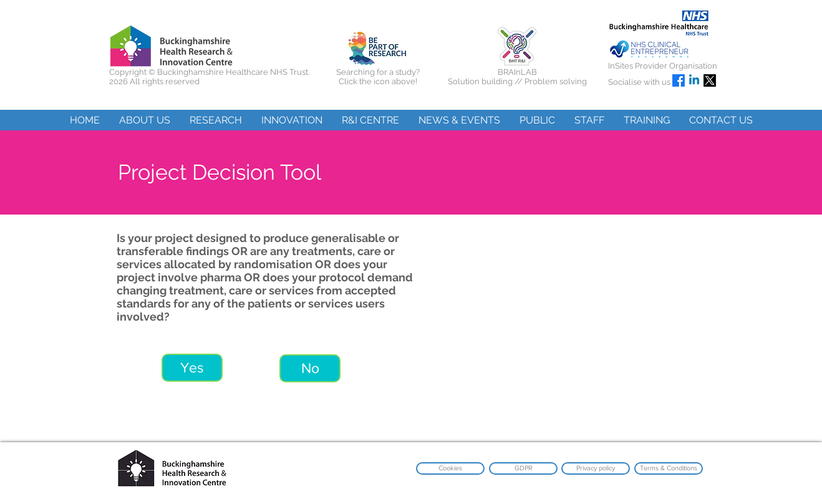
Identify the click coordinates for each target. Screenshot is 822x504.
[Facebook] (679, 80)
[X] (710, 80)
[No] (310, 368)
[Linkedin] (694, 80)
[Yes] (192, 368)
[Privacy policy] (596, 468)
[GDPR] (523, 468)
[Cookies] (450, 468)
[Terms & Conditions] (669, 468)
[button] (144, 120)
